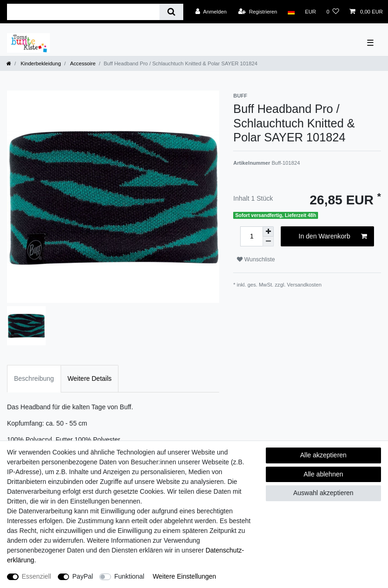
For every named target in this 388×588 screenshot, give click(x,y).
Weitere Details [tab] (90, 378)
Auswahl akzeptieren (323, 493)
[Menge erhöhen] (268, 231)
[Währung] (311, 12)
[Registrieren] (258, 12)
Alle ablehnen (323, 474)
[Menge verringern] (268, 241)
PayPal (83, 576)
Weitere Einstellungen (184, 576)
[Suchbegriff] (83, 12)
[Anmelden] (211, 12)
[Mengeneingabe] (251, 236)
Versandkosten (304, 285)
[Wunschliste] (333, 12)
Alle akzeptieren (324, 455)
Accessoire (82, 63)
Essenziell (37, 576)
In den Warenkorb (333, 237)
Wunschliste (256, 259)
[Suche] (171, 12)
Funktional (129, 576)
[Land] (291, 12)
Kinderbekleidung (40, 63)
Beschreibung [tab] (34, 378)
